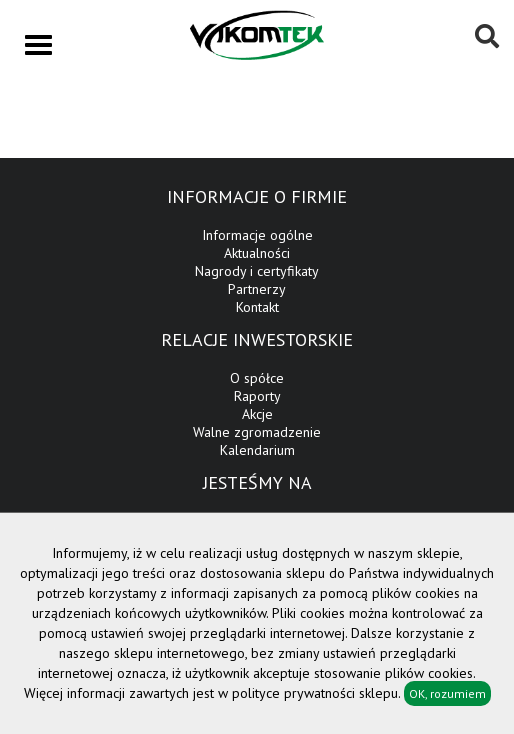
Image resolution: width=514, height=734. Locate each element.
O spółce (257, 378)
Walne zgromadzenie (257, 432)
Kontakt (257, 307)
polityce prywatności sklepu (315, 693)
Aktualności (257, 253)
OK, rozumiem (447, 693)
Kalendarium (257, 450)
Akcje (257, 414)
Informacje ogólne (257, 235)
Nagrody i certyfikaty (257, 271)
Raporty (257, 396)
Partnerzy (257, 289)
